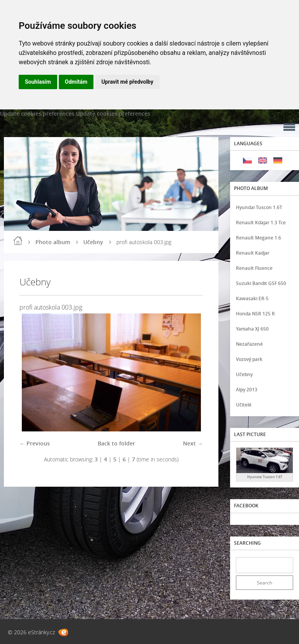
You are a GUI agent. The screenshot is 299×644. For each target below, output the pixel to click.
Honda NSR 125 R (255, 314)
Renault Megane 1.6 (259, 238)
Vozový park (249, 359)
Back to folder (116, 443)
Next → (193, 443)
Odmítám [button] (76, 82)
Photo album (53, 242)
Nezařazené (249, 344)
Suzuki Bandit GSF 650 (261, 283)
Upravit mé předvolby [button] (127, 82)
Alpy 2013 (247, 390)
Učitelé (244, 405)
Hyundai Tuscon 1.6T (259, 207)
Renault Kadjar (253, 253)
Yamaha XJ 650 (252, 329)
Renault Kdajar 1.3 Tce (261, 223)
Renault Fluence (254, 268)
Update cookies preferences (37, 113)
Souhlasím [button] (38, 82)
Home (18, 241)
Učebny (93, 242)
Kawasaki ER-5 (252, 298)
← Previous (35, 443)
